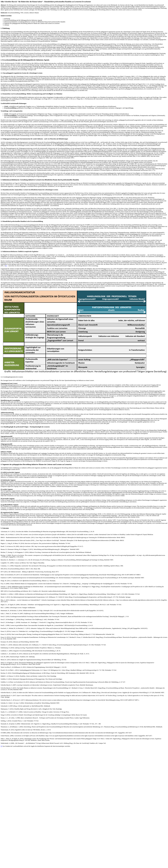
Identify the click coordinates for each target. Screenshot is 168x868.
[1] (6, 266)
